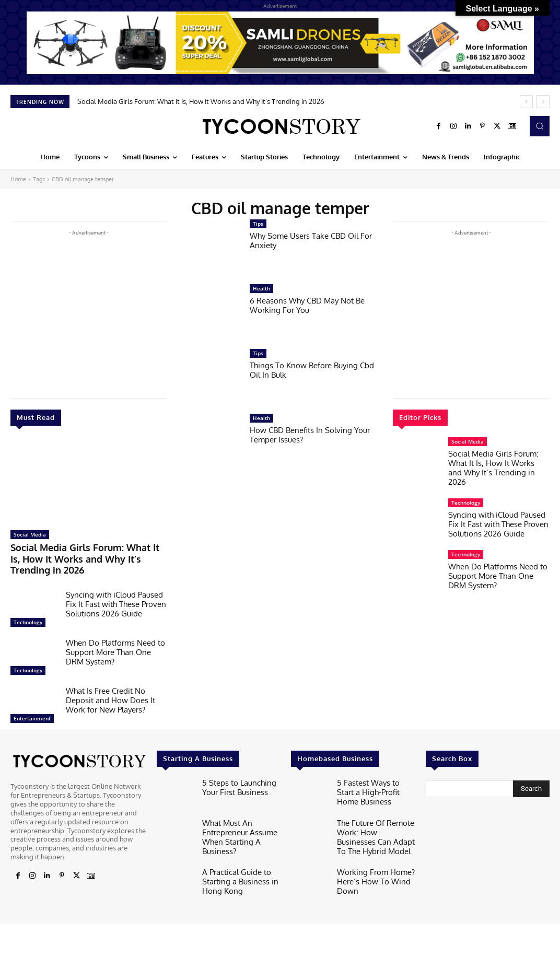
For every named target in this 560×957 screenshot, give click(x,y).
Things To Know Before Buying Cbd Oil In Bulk (312, 370)
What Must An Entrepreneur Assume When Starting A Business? (235, 819)
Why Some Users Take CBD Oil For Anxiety (311, 241)
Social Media (30, 534)
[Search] (531, 774)
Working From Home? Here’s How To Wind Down (371, 859)
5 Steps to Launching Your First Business (234, 771)
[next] (543, 102)
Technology (28, 607)
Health (261, 288)
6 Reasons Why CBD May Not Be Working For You (307, 305)
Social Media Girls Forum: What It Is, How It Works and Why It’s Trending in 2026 (201, 101)
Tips (258, 224)
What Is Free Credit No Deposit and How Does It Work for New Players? (110, 685)
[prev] (526, 102)
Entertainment (32, 703)
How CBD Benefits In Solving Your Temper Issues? (310, 435)
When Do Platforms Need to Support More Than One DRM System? (115, 637)
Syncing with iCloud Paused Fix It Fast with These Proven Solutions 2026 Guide (116, 589)
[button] (540, 126)
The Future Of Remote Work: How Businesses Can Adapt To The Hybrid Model (375, 819)
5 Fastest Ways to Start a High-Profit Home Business (375, 775)
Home (18, 179)
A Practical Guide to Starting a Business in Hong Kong (235, 859)
